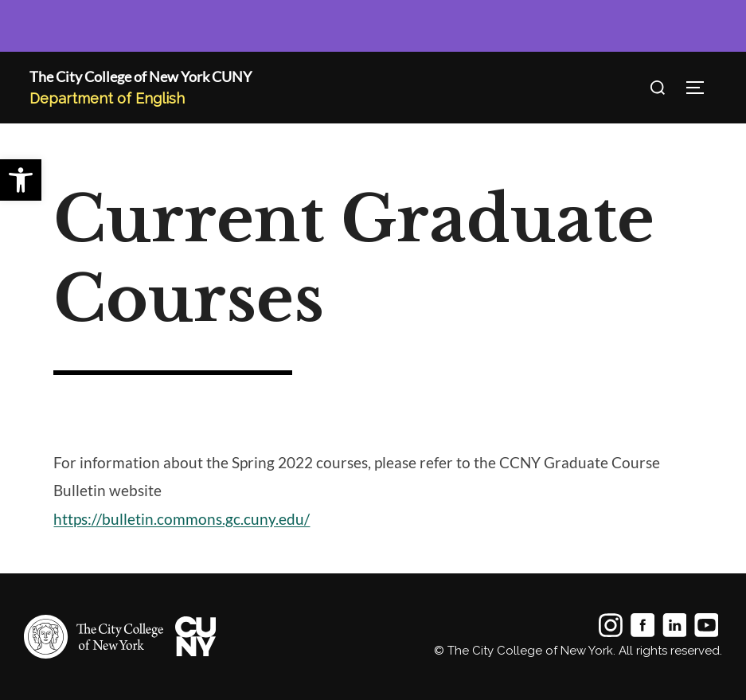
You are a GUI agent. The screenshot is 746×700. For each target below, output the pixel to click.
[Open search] (658, 88)
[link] (21, 180)
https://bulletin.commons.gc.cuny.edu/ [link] (182, 519)
